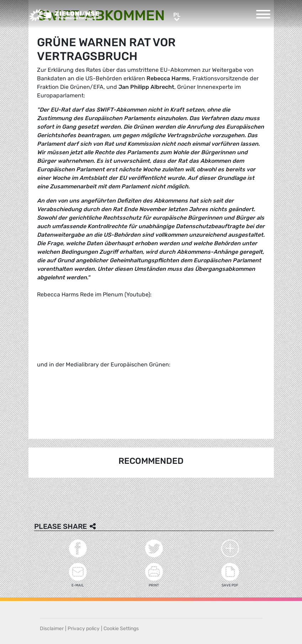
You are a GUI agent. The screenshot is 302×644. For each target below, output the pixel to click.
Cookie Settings (121, 629)
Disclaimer (52, 629)
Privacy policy (84, 629)
